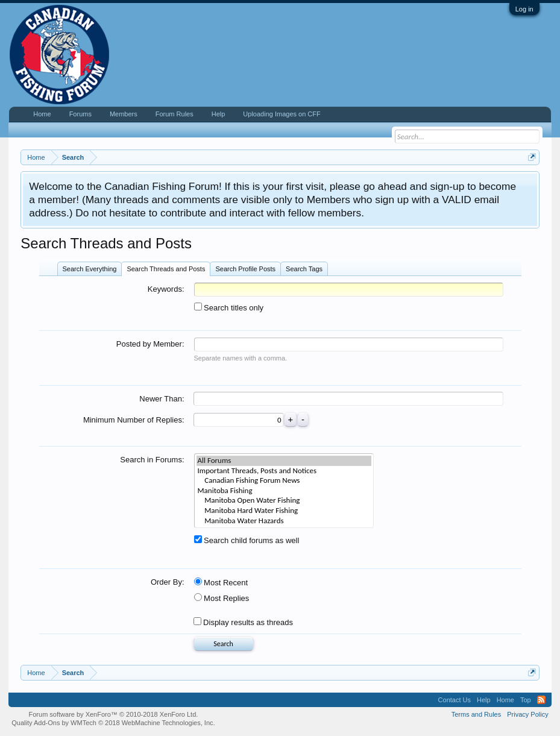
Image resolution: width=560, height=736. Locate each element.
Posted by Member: (150, 344)
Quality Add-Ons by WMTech (113, 723)
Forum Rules (175, 114)
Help (219, 114)
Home (42, 114)
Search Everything (90, 269)
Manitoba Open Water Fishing (284, 501)
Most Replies (222, 598)
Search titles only (229, 308)
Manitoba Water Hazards (284, 521)
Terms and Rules (477, 714)
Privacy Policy (527, 714)
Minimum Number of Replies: (134, 420)
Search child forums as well (247, 540)
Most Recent (221, 583)
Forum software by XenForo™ (114, 714)
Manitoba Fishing (284, 491)
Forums (80, 114)
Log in (524, 9)
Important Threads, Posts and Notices (284, 471)
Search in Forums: (152, 460)
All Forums (284, 461)
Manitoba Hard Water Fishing (284, 511)
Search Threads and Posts (166, 269)
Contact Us (455, 700)
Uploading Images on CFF (282, 114)
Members (124, 114)
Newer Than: (162, 399)
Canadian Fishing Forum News (284, 481)
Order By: (168, 582)
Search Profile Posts (245, 269)
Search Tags (304, 269)
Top (526, 700)
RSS (541, 700)
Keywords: (166, 289)
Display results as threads (243, 622)
